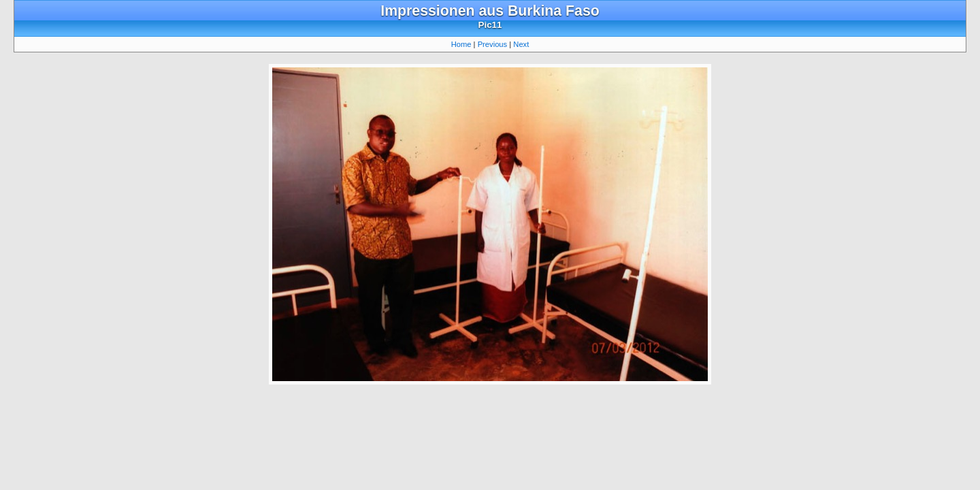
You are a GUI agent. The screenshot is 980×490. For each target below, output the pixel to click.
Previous (493, 44)
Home (461, 44)
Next (521, 44)
